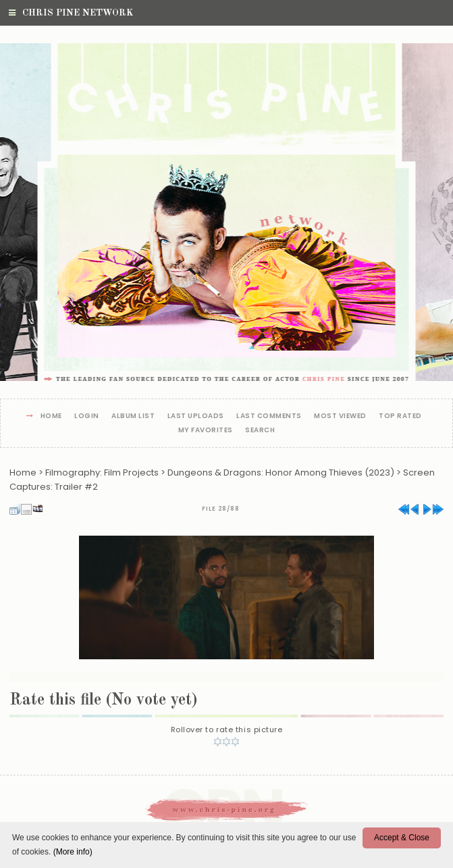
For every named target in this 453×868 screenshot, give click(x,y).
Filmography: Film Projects (102, 473)
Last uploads (196, 416)
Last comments (269, 416)
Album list (133, 416)
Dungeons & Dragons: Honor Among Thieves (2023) (281, 473)
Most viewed (340, 416)
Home (51, 416)
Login (87, 416)
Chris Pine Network (71, 13)
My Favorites (206, 431)
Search (260, 431)
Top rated (400, 416)
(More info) (73, 852)
